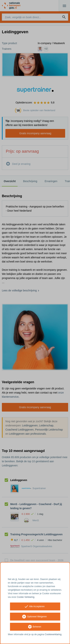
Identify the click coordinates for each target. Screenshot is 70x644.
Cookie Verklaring (26, 597)
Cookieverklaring (53, 634)
